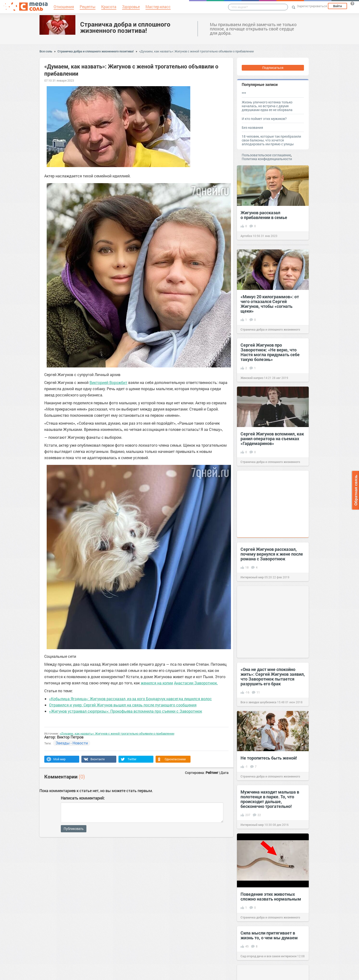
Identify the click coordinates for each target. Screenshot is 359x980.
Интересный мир (252, 577)
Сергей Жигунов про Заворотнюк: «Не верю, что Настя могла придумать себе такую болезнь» (270, 352)
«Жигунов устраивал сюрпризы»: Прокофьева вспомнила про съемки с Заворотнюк (126, 711)
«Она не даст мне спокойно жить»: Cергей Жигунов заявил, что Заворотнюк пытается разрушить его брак (273, 676)
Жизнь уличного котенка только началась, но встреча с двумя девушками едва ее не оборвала (267, 106)
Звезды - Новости (72, 743)
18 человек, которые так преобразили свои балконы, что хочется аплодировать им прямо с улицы (271, 140)
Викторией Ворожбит (108, 382)
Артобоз (246, 236)
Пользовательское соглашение (266, 155)
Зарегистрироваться (312, 6)
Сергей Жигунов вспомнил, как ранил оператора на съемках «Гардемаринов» (272, 439)
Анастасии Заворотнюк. (196, 683)
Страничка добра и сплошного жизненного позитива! (125, 27)
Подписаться (273, 68)
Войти (337, 6)
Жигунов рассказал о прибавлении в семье (264, 215)
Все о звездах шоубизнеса (258, 702)
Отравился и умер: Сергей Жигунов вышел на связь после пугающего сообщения (123, 705)
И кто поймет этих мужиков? (264, 119)
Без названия (252, 127)
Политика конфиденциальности (267, 159)
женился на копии (157, 683)
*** (244, 93)
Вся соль (46, 51)
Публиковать (74, 829)
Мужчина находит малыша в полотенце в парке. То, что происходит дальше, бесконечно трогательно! (270, 799)
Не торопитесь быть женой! (269, 758)
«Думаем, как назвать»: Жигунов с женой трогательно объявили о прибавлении (196, 51)
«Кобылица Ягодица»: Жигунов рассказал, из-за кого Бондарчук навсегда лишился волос (130, 699)
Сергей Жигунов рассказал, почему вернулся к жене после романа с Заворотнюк (272, 554)
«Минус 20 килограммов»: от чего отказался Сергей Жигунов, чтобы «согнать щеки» (270, 304)
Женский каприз (252, 378)
